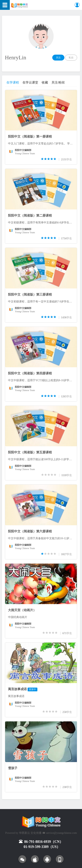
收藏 (45, 82)
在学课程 (13, 82)
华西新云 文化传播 (30, 833)
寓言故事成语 (17, 689)
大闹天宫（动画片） (22, 610)
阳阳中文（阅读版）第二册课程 (30, 215)
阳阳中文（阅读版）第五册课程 (30, 452)
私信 (71, 58)
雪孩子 (13, 768)
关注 (58, 58)
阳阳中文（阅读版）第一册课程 (30, 136)
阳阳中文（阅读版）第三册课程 (30, 294)
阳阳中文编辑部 (23, 150)
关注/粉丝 (58, 82)
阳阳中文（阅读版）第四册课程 (30, 373)
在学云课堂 (30, 82)
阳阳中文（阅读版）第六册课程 (30, 531)
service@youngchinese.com (61, 833)
